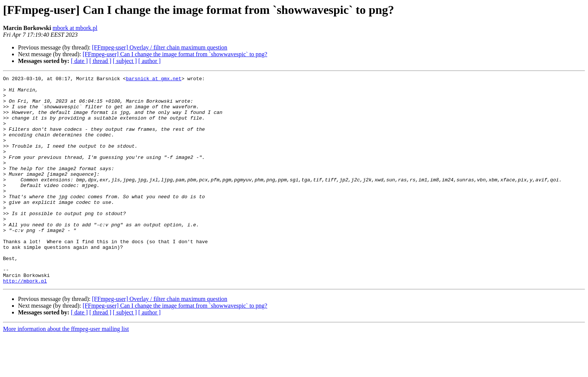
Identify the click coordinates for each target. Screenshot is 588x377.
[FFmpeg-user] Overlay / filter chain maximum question (160, 47)
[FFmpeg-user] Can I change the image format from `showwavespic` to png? (175, 54)
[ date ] (79, 61)
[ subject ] (125, 61)
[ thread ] (100, 61)
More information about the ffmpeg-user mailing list (66, 370)
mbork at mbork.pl (75, 28)
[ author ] (150, 61)
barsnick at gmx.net (154, 79)
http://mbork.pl (25, 322)
